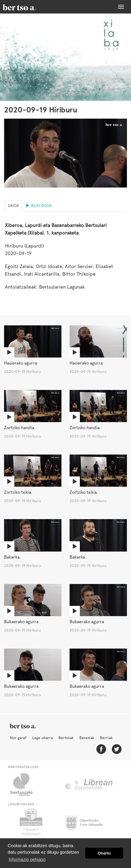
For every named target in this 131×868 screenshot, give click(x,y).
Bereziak (87, 738)
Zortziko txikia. (18, 492)
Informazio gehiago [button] (27, 859)
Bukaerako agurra (21, 622)
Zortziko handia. (20, 428)
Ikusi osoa (39, 206)
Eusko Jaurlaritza (30, 822)
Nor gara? (18, 738)
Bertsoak (66, 738)
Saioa (13, 206)
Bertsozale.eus (25, 784)
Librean (89, 784)
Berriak (106, 738)
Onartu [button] (104, 853)
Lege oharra (42, 738)
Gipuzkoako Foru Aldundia (87, 822)
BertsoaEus (27, 7)
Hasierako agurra (21, 363)
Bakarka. (12, 557)
